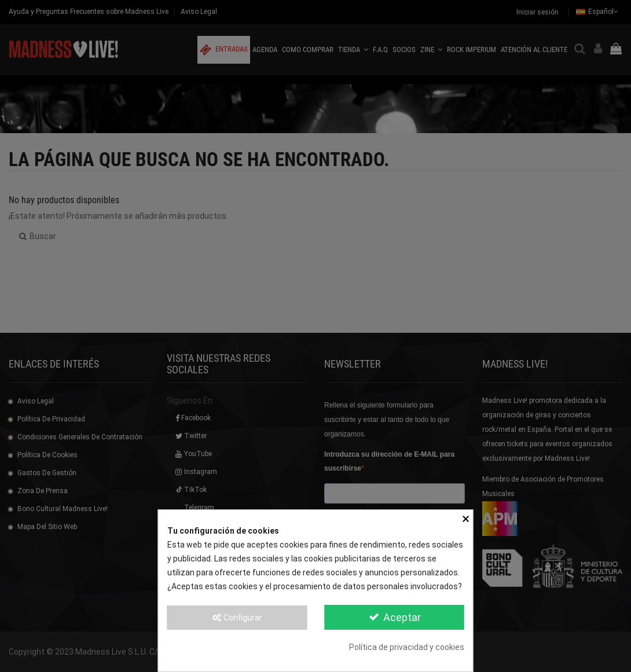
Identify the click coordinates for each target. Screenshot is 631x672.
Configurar (237, 618)
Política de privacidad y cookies (407, 647)
